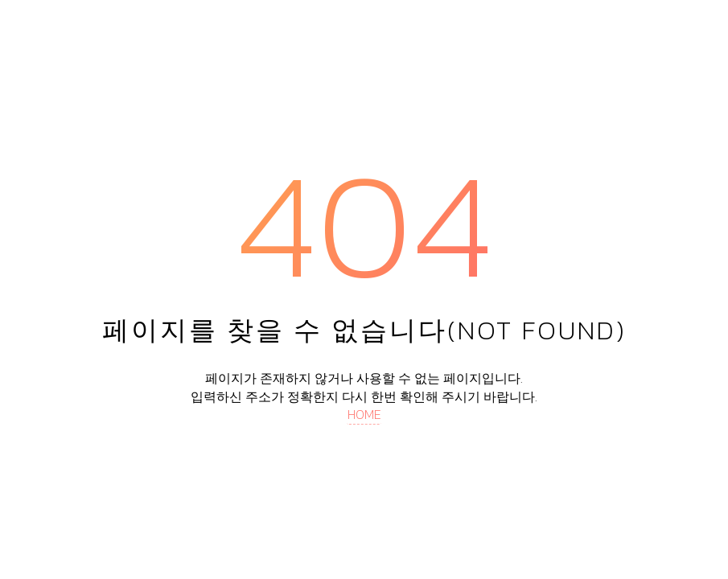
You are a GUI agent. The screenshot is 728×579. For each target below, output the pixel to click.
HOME (364, 414)
